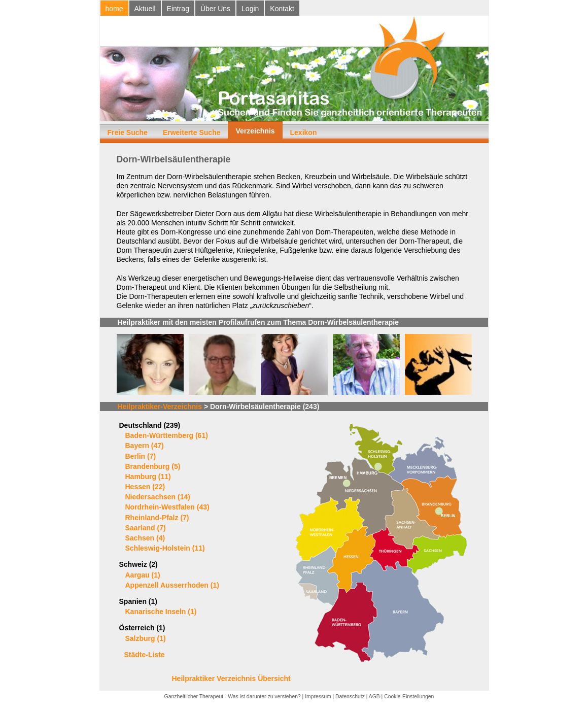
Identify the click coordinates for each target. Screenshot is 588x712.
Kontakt (282, 9)
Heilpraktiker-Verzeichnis (160, 406)
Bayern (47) (145, 446)
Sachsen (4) (145, 538)
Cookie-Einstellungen (409, 697)
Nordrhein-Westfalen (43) (167, 507)
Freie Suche (128, 132)
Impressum (318, 697)
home (114, 9)
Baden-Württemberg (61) (167, 435)
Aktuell (145, 9)
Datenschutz (350, 697)
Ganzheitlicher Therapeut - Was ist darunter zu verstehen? (233, 697)
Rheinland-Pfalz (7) (157, 518)
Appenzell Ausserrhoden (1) (172, 585)
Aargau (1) (143, 575)
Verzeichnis (255, 131)
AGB (374, 697)
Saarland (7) (146, 528)
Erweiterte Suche (192, 132)
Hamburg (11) (148, 477)
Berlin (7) (141, 456)
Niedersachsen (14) (158, 497)
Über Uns (215, 9)
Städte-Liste (145, 655)
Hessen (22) (145, 487)
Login (250, 9)
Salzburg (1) (146, 638)
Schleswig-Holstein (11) (165, 548)
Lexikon (304, 132)
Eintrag (178, 9)
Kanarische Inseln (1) (161, 612)
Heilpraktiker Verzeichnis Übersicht (231, 679)
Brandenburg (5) (153, 466)
